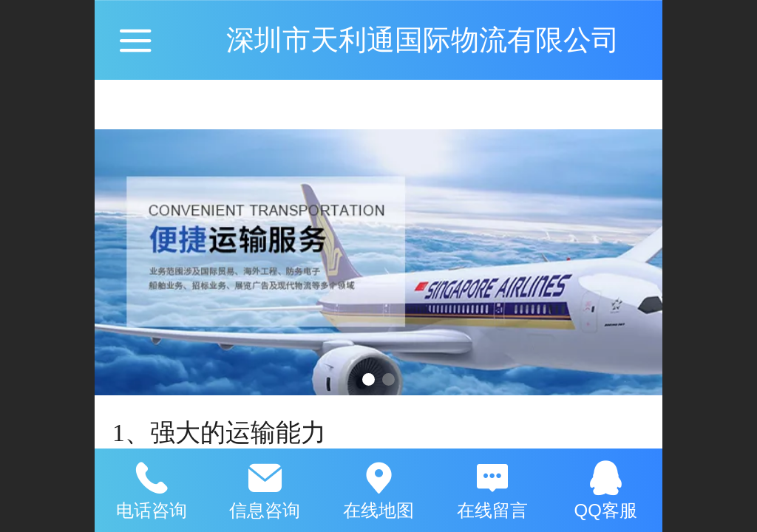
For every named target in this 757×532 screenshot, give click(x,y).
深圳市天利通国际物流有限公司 (423, 40)
